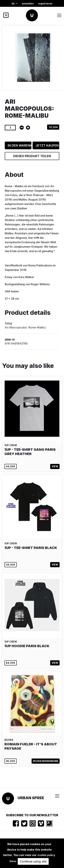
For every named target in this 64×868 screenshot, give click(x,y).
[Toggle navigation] (59, 15)
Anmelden (28, 4)
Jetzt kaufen (47, 145)
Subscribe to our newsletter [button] (32, 815)
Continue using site (33, 861)
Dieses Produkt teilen (32, 156)
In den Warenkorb (20, 145)
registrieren (45, 4)
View (55, 466)
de (13, 4)
